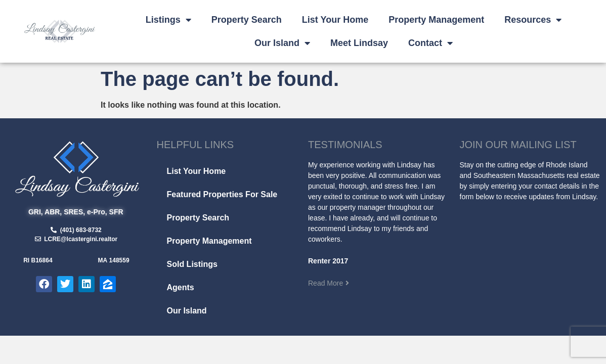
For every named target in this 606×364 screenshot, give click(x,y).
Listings (168, 20)
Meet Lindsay (359, 43)
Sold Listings (192, 264)
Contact (430, 43)
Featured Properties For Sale (222, 194)
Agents (181, 287)
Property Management (436, 20)
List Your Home (335, 20)
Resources (533, 20)
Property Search (247, 20)
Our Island (282, 43)
